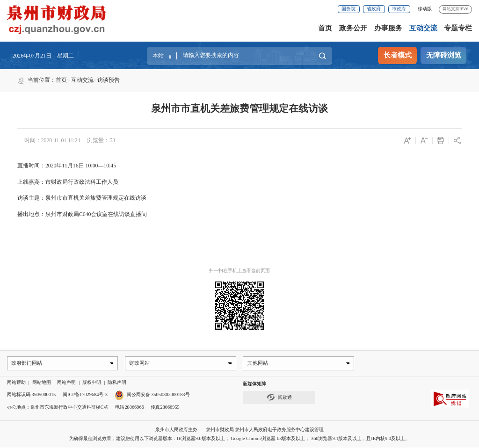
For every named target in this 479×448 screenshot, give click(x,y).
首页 (325, 28)
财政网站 (140, 364)
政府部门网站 (27, 364)
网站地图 (42, 383)
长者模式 (398, 55)
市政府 (399, 9)
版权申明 (92, 383)
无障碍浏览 (444, 55)
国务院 (348, 9)
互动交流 (423, 28)
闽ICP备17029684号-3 (85, 395)
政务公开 (353, 28)
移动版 (425, 9)
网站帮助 (16, 383)
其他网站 (258, 364)
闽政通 (279, 398)
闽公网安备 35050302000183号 (152, 395)
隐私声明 (117, 383)
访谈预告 (109, 80)
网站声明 (66, 383)
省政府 (374, 9)
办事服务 (388, 28)
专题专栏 (458, 28)
